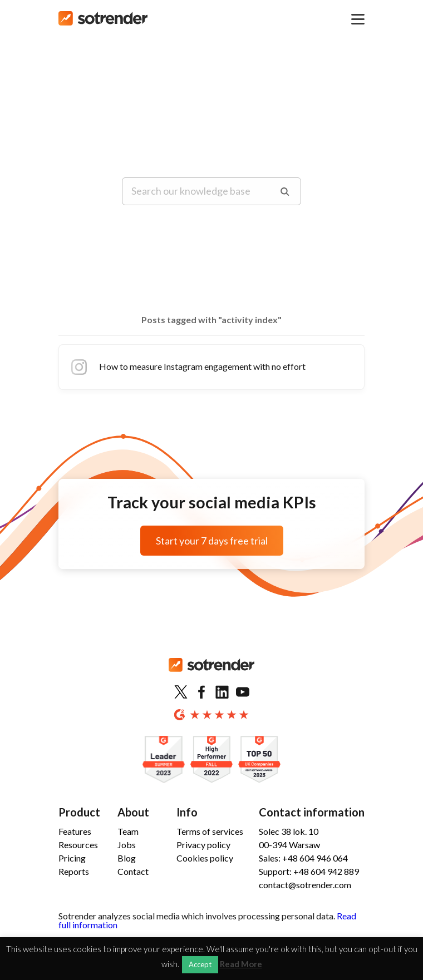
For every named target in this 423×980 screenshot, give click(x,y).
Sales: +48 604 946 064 (303, 858)
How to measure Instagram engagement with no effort (187, 367)
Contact (133, 871)
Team (128, 831)
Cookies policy (205, 858)
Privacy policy (203, 845)
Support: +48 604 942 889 (309, 871)
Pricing (72, 858)
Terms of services (210, 831)
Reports (74, 871)
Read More (241, 964)
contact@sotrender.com (305, 885)
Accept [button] (200, 964)
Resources (78, 845)
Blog (127, 858)
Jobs (127, 845)
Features (75, 831)
